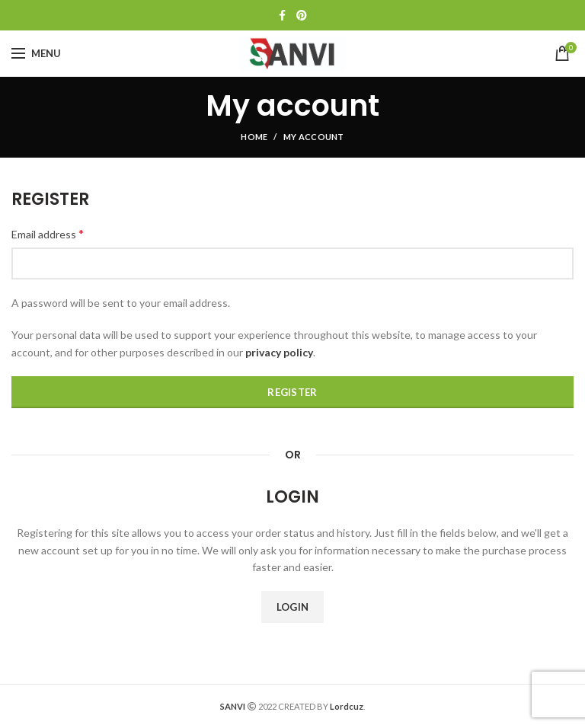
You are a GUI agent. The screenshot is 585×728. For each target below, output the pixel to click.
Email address (48, 233)
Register (292, 392)
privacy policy (279, 352)
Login (293, 607)
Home (254, 137)
